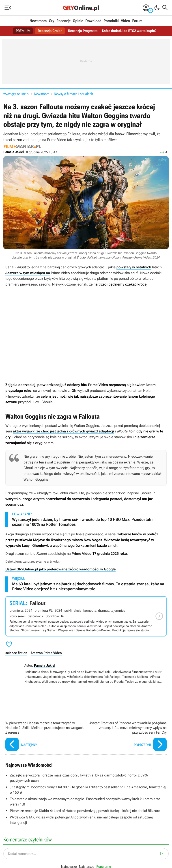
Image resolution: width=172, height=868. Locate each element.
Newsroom (38, 21)
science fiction (16, 653)
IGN (74, 391)
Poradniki (111, 21)
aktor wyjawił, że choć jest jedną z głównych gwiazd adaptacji (63, 431)
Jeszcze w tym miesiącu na (28, 273)
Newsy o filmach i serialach (74, 94)
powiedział (152, 474)
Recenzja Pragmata (83, 31)
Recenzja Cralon (49, 31)
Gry (52, 21)
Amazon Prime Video (46, 653)
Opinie (78, 21)
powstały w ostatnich (134, 267)
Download (93, 21)
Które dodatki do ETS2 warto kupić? (130, 31)
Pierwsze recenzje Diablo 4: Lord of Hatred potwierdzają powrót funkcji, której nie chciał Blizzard (85, 811)
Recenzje (64, 21)
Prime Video (82, 554)
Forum (137, 21)
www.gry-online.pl (16, 94)
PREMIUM (22, 31)
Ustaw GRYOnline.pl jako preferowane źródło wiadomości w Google (60, 569)
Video (125, 21)
